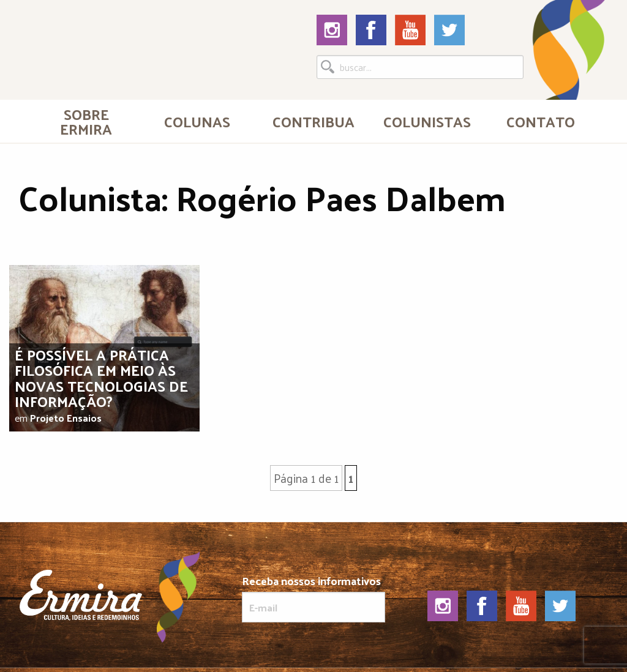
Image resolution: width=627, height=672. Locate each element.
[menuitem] (86, 121)
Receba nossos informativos (313, 599)
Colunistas (427, 121)
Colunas (197, 121)
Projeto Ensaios (66, 418)
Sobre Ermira (86, 121)
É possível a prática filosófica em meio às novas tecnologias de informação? (101, 378)
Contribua (313, 121)
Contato (541, 121)
